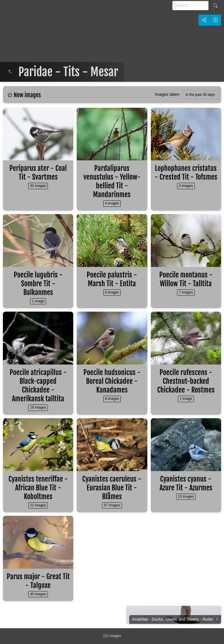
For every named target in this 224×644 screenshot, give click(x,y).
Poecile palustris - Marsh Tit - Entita (112, 279)
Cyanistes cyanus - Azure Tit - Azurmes (186, 483)
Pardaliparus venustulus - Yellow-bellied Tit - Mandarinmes (112, 181)
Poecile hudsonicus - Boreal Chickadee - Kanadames (112, 381)
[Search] (190, 6)
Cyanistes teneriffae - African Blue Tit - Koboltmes (38, 488)
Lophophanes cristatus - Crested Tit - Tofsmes (186, 173)
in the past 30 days (200, 95)
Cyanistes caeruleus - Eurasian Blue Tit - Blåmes (112, 488)
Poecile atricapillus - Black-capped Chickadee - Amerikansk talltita (38, 386)
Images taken (167, 94)
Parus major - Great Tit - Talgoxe (38, 581)
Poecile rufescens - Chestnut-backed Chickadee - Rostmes (186, 381)
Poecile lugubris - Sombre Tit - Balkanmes (38, 284)
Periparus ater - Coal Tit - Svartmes (38, 173)
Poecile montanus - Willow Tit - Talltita (186, 279)
